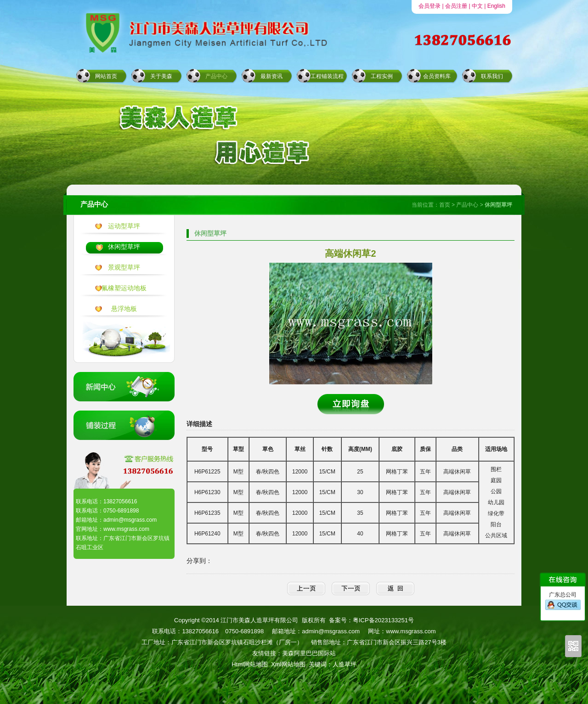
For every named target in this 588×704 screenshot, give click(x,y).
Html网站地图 (250, 664)
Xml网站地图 (288, 664)
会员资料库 (437, 76)
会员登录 (430, 6)
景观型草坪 (124, 267)
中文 (477, 6)
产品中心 (216, 76)
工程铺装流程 (327, 76)
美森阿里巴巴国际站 (309, 653)
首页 (445, 205)
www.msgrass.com (411, 631)
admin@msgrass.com (331, 631)
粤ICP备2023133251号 (383, 620)
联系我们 (492, 76)
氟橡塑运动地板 (124, 288)
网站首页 (106, 76)
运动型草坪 (124, 226)
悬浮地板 (124, 309)
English (496, 6)
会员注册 (456, 6)
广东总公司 (563, 601)
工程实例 (382, 76)
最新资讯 (271, 76)
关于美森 (161, 76)
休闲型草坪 (124, 247)
